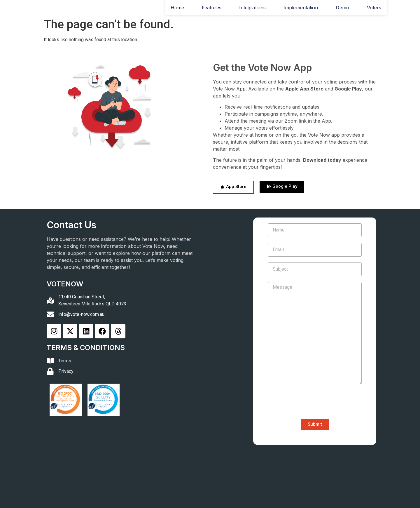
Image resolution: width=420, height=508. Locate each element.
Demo (342, 8)
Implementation (301, 8)
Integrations (252, 8)
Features (212, 8)
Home (177, 8)
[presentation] (312, 401)
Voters (374, 8)
